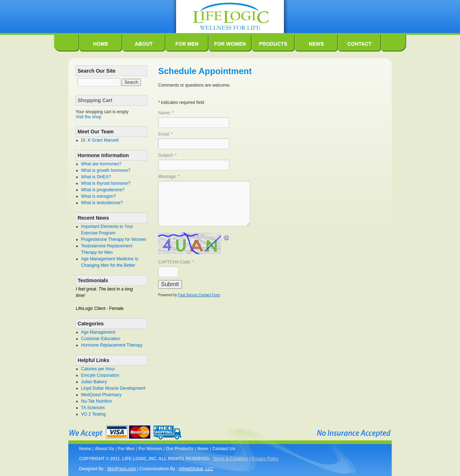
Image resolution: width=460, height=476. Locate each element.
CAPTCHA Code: (176, 262)
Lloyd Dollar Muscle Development (113, 388)
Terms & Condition (230, 459)
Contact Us (224, 449)
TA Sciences (93, 408)
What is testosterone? (102, 203)
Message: (169, 177)
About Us (104, 449)
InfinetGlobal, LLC (196, 469)
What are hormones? (101, 164)
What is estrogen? (99, 196)
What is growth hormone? (106, 170)
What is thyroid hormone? (106, 183)
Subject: (167, 155)
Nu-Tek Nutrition (97, 401)
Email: (165, 134)
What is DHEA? (96, 177)
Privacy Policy (265, 459)
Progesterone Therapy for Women (114, 239)
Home (85, 449)
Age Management (98, 332)
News (203, 449)
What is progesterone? (103, 190)
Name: (166, 113)
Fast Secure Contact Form (199, 295)
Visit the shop (88, 117)
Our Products (180, 449)
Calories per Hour (98, 369)
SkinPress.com (121, 469)
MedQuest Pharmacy (102, 395)
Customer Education (101, 339)
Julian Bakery (94, 382)
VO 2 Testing (93, 414)
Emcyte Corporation (100, 375)
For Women (150, 449)
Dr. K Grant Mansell (100, 140)
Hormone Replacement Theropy (112, 345)
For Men (126, 449)
